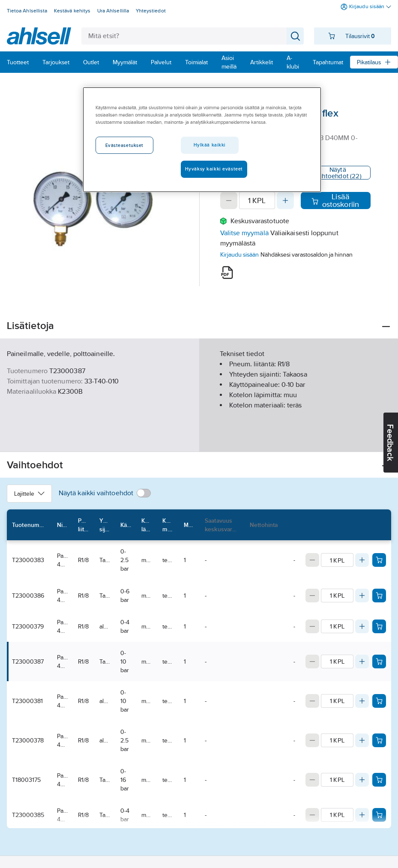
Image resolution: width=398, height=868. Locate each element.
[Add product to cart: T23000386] (379, 596)
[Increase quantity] (285, 201)
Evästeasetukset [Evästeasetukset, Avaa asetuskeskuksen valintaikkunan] (125, 145)
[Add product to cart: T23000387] (379, 661)
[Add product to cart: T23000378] (379, 740)
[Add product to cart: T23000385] (379, 815)
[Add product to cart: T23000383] (379, 560)
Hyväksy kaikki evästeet (214, 169)
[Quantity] (257, 201)
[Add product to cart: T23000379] (379, 626)
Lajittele (29, 494)
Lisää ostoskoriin (335, 201)
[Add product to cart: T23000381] (379, 701)
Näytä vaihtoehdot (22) (338, 173)
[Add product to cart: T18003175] (379, 780)
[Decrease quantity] (229, 201)
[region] (202, 140)
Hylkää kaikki (210, 145)
